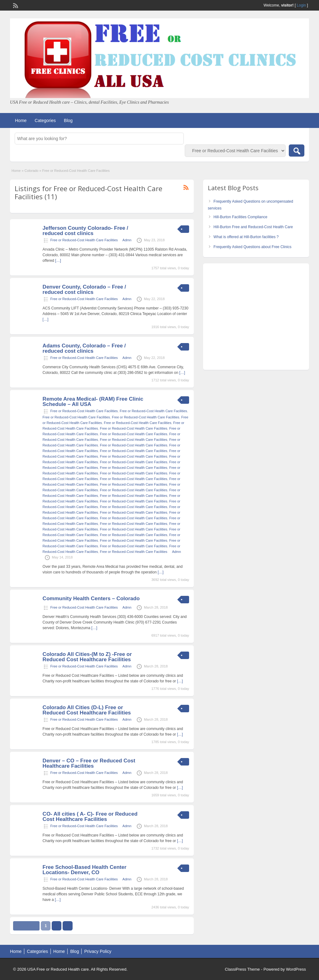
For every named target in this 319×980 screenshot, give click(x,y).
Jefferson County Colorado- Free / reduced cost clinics (86, 231)
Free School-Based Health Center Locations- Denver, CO (85, 870)
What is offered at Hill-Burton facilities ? (246, 237)
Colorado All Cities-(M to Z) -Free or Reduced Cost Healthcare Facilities (87, 657)
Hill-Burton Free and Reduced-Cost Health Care (253, 227)
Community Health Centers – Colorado (91, 598)
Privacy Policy (98, 951)
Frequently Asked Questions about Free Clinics (252, 247)
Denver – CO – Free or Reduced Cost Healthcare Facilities (89, 763)
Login (301, 5)
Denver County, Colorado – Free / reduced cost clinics (84, 290)
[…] (58, 261)
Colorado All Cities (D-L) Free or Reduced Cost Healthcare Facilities (87, 710)
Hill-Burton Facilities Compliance (240, 217)
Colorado (32, 171)
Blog (68, 120)
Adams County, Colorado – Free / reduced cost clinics (84, 348)
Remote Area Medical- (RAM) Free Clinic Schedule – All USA (93, 402)
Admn (127, 240)
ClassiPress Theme (242, 969)
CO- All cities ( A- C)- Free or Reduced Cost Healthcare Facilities (90, 817)
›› (68, 926)
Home (21, 120)
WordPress (296, 969)
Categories (45, 120)
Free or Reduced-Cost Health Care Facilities (84, 240)
